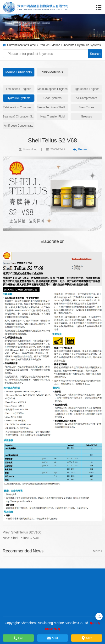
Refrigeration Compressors (19, 107)
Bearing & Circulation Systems (19, 116)
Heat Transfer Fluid (53, 116)
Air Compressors (86, 98)
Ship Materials (53, 72)
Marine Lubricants (63, 45)
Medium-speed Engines (53, 89)
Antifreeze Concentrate (18, 126)
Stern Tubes (86, 107)
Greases (86, 116)
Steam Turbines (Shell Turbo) (52, 107)
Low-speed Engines (19, 89)
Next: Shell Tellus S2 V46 (21, 538)
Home (32, 45)
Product (44, 45)
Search (95, 54)
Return (80, 149)
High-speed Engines (86, 89)
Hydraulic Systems (89, 45)
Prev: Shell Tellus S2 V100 (22, 532)
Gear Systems (53, 98)
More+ (98, 551)
